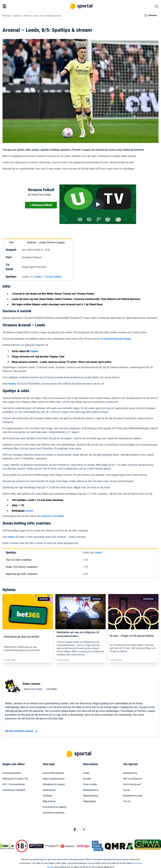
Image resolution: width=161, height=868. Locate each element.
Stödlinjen (48, 796)
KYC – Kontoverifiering (14, 784)
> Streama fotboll (41, 205)
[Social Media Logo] (75, 829)
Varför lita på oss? (132, 784)
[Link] (28, 612)
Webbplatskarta (91, 790)
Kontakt (87, 779)
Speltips (18, 16)
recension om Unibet (52, 516)
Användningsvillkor (12, 773)
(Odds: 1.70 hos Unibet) (48, 277)
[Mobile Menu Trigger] (5, 6)
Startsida (7, 16)
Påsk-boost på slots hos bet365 (22, 637)
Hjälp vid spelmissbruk (54, 779)
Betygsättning (130, 773)
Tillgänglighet (90, 801)
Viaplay (12, 384)
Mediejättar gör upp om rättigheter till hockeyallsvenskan (78, 634)
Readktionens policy (133, 796)
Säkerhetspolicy (91, 796)
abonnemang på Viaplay (118, 339)
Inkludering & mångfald (14, 790)
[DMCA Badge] (7, 846)
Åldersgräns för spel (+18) (15, 779)
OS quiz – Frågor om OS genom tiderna (132, 636)
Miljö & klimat (49, 801)
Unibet (30, 511)
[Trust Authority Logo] (36, 846)
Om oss (127, 801)
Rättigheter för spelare (54, 784)
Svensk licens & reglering (55, 807)
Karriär (127, 790)
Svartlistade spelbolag (54, 813)
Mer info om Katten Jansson (22, 731)
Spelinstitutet (49, 790)
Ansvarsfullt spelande (53, 773)
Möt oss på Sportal (132, 779)
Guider (86, 773)
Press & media (90, 784)
